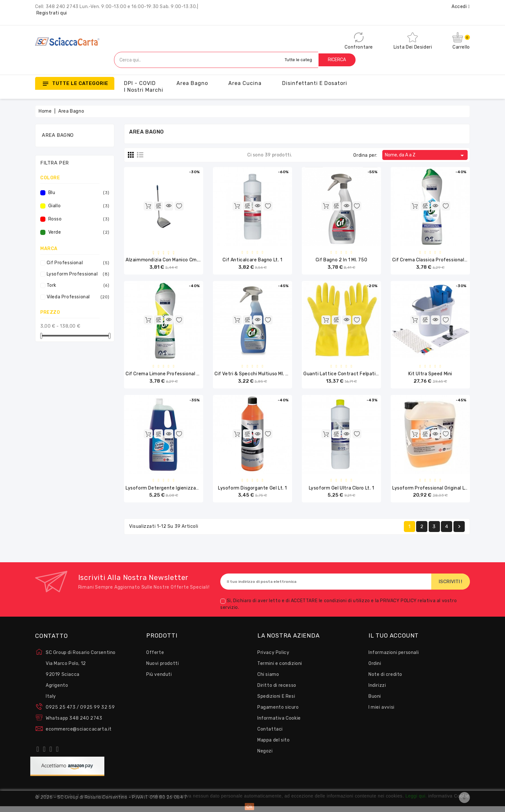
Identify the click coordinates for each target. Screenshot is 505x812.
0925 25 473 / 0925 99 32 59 (80, 713)
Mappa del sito (273, 746)
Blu (78, 193)
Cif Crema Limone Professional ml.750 (168, 377)
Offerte (155, 658)
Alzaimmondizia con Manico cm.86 (165, 261)
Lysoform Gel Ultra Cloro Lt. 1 (342, 493)
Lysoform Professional (76, 274)
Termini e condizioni (280, 669)
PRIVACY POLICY (399, 607)
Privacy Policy (273, 658)
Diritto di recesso (277, 691)
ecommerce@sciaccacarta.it (79, 735)
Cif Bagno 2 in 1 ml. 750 (341, 261)
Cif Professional (76, 263)
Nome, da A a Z (425, 155)
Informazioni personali (394, 658)
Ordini (375, 669)
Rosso (78, 219)
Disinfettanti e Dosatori (315, 83)
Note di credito (385, 680)
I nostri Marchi (144, 90)
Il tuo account (394, 642)
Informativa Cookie (279, 724)
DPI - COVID (140, 83)
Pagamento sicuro (278, 713)
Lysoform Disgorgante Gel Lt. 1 (252, 493)
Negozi (265, 757)
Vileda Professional (76, 297)
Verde (78, 232)
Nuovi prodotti (162, 669)
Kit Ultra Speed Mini (430, 377)
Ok (249, 807)
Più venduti (159, 680)
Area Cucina (245, 83)
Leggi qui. (416, 796)
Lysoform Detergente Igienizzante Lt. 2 (170, 493)
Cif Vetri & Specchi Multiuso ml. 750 (254, 377)
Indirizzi (377, 691)
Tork (76, 285)
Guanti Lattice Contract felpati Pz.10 (346, 377)
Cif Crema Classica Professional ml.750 (436, 261)
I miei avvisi (381, 713)
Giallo (78, 206)
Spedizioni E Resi (276, 702)
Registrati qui (52, 13)
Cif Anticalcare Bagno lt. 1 (252, 261)
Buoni (375, 702)
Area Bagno (192, 83)
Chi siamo (268, 680)
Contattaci (270, 735)
